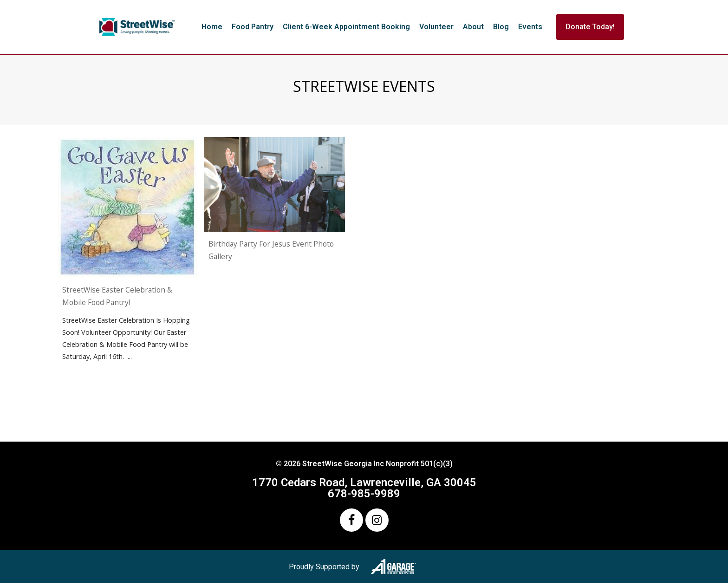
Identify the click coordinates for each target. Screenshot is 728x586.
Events (530, 27)
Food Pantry (253, 27)
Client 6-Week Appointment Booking (346, 27)
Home (212, 27)
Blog (501, 27)
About (473, 27)
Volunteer (436, 27)
